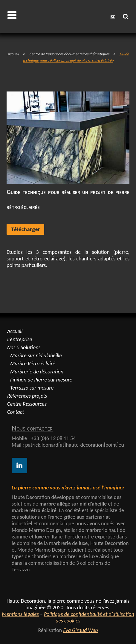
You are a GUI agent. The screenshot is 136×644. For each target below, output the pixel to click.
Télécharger (25, 229)
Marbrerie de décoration (37, 372)
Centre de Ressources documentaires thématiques (69, 54)
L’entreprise (20, 339)
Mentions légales (20, 614)
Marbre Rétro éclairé (33, 364)
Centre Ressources (27, 404)
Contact (16, 412)
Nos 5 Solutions (24, 347)
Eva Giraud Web (80, 630)
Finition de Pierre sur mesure (41, 380)
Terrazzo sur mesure (32, 388)
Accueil (13, 54)
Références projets (27, 396)
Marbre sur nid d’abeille (36, 355)
